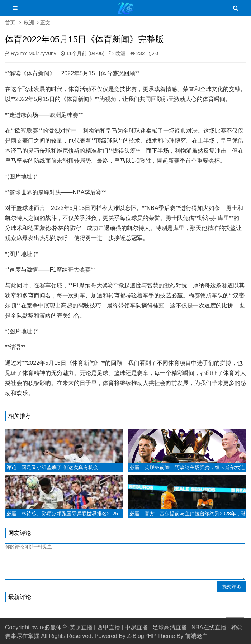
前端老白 (196, 636)
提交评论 (232, 586)
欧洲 (29, 23)
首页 (10, 23)
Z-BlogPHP (142, 636)
